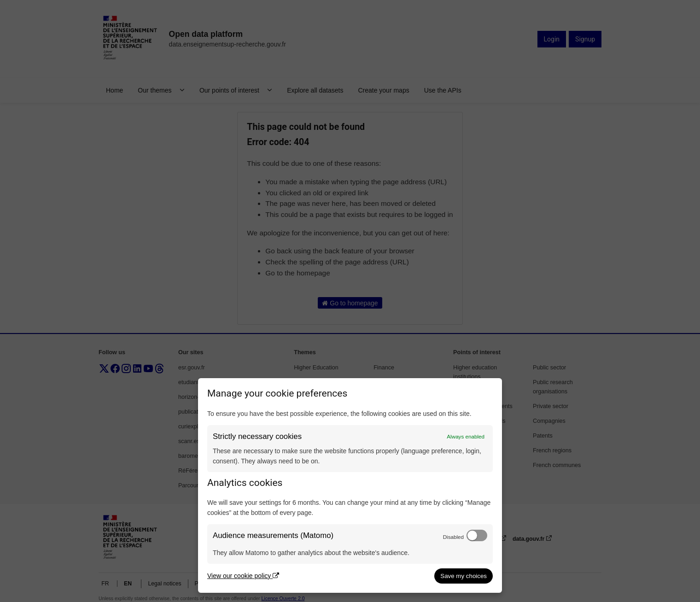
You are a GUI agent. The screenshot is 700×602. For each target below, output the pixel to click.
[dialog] (350, 485)
